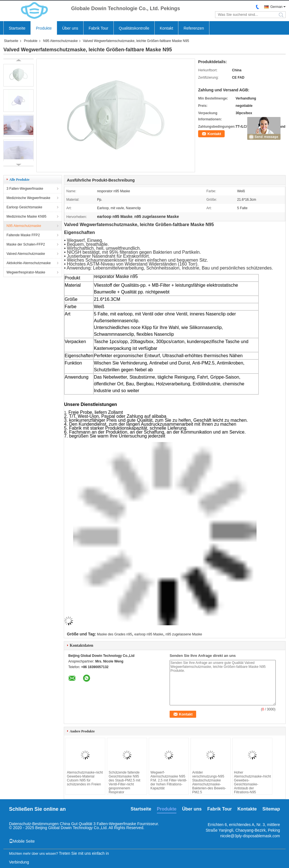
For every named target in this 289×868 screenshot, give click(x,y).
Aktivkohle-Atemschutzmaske (29, 263)
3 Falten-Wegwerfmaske (25, 189)
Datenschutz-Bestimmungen (34, 824)
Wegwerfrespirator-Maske (26, 272)
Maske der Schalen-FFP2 (26, 244)
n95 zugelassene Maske (184, 634)
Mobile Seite (22, 841)
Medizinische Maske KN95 (26, 217)
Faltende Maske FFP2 (23, 235)
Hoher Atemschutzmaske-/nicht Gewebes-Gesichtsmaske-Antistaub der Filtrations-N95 (252, 782)
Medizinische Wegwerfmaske (28, 198)
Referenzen (194, 28)
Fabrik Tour (98, 28)
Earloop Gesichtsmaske (24, 207)
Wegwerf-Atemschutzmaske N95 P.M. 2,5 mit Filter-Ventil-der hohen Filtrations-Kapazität (169, 780)
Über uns (70, 28)
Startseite (17, 28)
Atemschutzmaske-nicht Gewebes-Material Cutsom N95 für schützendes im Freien (85, 778)
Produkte (44, 28)
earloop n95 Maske (149, 634)
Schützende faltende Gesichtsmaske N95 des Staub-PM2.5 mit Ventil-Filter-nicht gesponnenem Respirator (124, 782)
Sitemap (271, 809)
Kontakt (166, 28)
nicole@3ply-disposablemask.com (250, 836)
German (276, 7)
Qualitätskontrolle (134, 28)
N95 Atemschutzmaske (61, 41)
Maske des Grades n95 (115, 634)
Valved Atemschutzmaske (26, 254)
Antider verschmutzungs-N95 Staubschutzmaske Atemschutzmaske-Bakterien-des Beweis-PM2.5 (209, 782)
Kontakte (247, 809)
